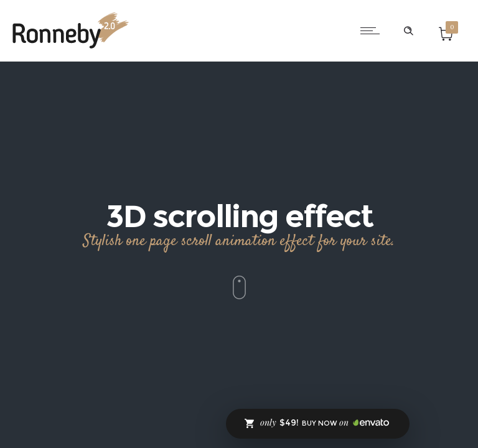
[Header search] (408, 31)
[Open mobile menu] (373, 30)
